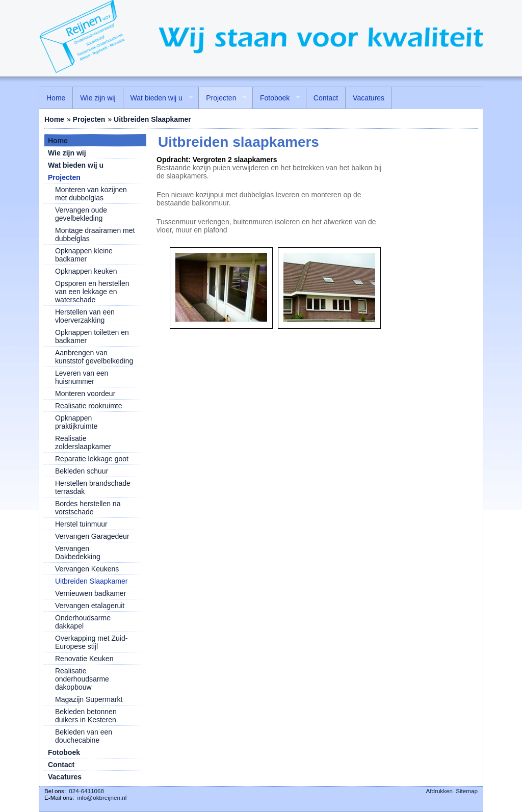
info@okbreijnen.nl (102, 797)
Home (54, 119)
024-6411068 (86, 791)
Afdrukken (439, 791)
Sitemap (467, 791)
